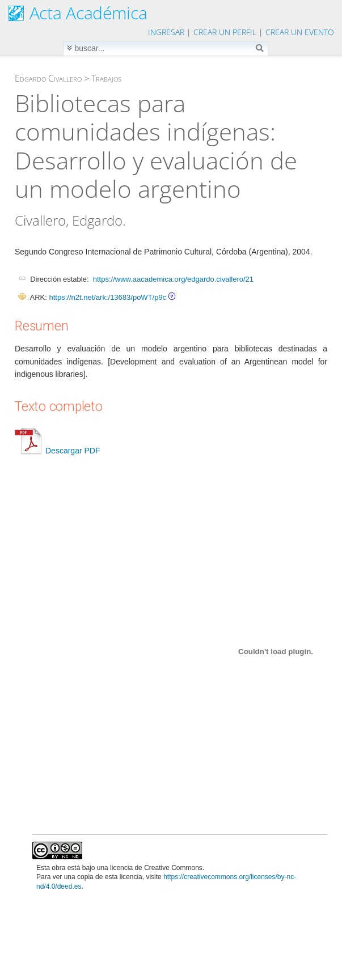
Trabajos (106, 78)
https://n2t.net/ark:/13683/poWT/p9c (107, 297)
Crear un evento (300, 32)
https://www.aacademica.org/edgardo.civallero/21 (173, 279)
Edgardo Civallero (48, 78)
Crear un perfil (225, 32)
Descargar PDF (57, 451)
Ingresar (166, 32)
